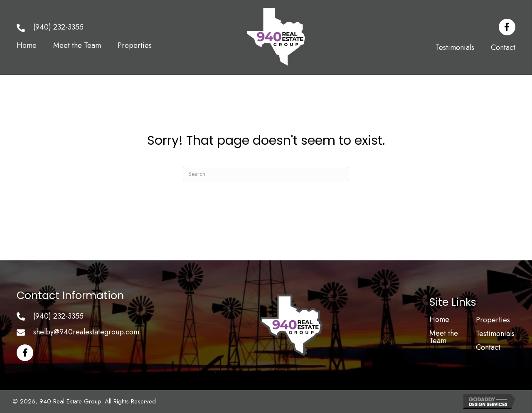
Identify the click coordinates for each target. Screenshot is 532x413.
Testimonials (495, 334)
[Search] (266, 174)
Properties (493, 320)
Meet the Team (444, 337)
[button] (507, 27)
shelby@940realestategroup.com (86, 332)
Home (439, 319)
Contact (488, 347)
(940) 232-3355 (58, 27)
